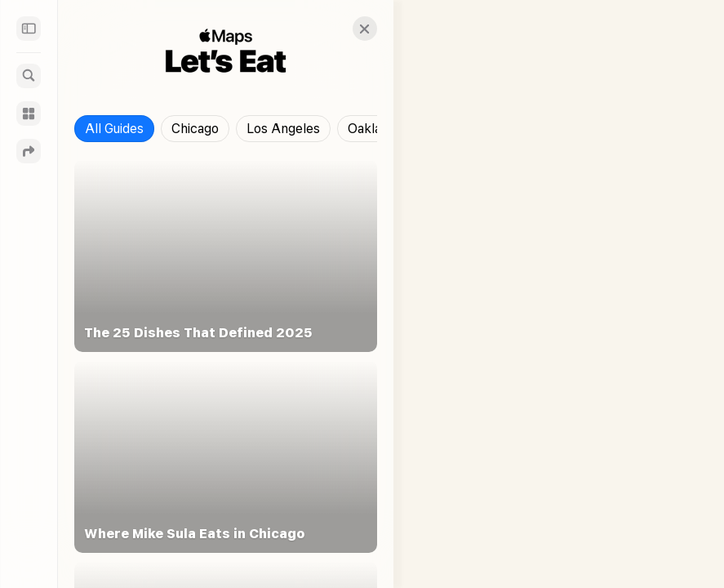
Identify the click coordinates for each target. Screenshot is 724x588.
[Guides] (29, 114)
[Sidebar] (29, 29)
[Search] (29, 76)
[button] (350, 29)
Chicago (195, 129)
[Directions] (29, 151)
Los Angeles (283, 129)
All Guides (114, 129)
